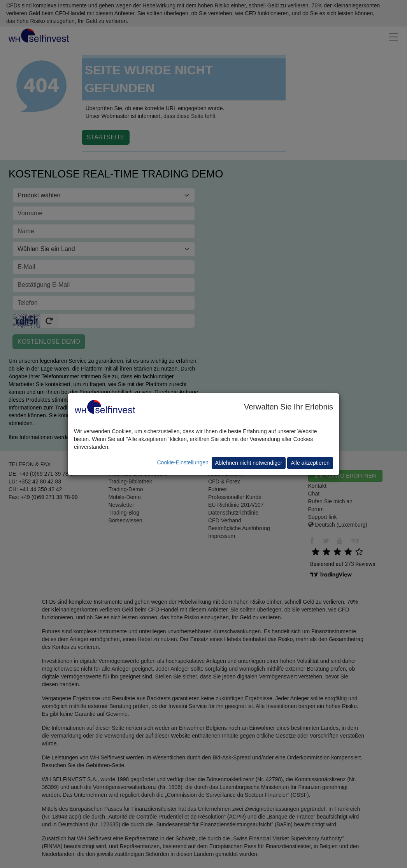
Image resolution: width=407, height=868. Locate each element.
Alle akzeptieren (310, 463)
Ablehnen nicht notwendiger (249, 463)
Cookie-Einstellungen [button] (182, 462)
